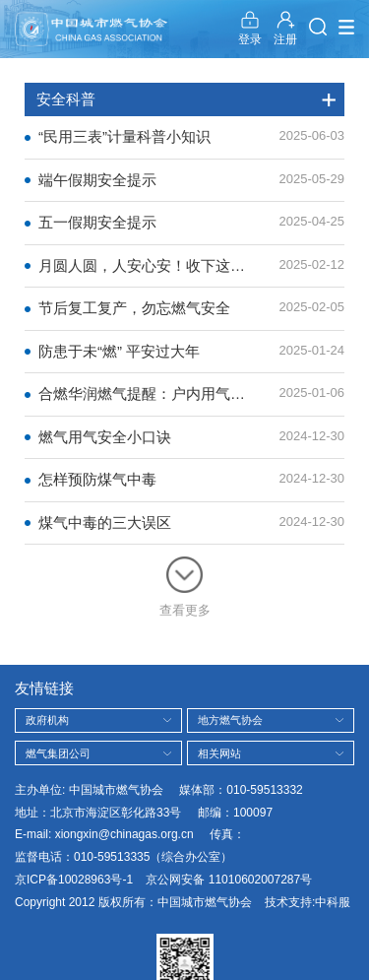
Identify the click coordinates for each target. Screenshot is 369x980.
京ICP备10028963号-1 (74, 880)
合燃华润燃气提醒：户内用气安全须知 (146, 393)
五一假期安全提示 (97, 222)
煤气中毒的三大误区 (105, 523)
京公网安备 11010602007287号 (229, 880)
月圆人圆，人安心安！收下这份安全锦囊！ (146, 265)
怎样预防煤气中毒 (97, 479)
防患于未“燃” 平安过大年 (119, 351)
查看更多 (185, 587)
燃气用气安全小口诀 (105, 437)
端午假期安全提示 (97, 180)
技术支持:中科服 (307, 902)
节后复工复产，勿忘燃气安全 (134, 308)
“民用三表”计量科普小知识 (124, 136)
